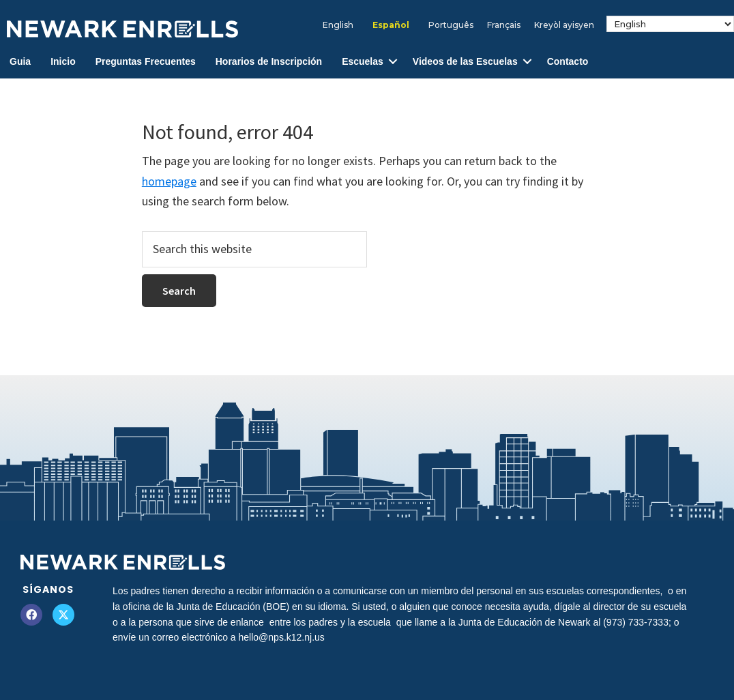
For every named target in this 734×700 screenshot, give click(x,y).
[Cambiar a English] (338, 25)
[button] (393, 62)
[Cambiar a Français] (504, 25)
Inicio (63, 61)
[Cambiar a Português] (451, 25)
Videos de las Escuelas (465, 61)
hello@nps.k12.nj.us (282, 637)
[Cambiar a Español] (391, 25)
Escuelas (363, 61)
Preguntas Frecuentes (146, 61)
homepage (169, 181)
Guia (20, 61)
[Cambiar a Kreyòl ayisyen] (564, 25)
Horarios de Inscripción (269, 61)
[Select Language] (670, 24)
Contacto (568, 61)
